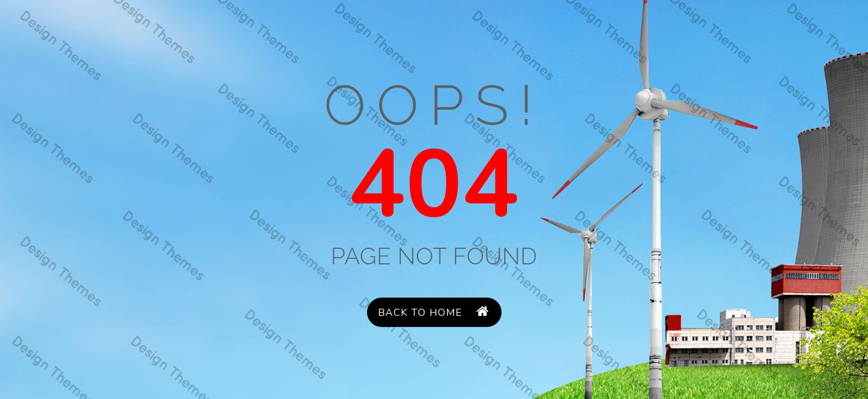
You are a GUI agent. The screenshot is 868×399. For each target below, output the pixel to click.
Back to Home (434, 312)
